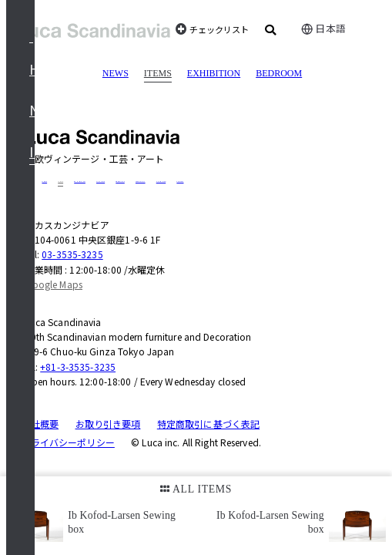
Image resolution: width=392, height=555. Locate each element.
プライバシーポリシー (68, 442)
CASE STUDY (141, 182)
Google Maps (54, 284)
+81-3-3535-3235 (78, 367)
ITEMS (158, 73)
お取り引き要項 (108, 424)
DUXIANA (101, 182)
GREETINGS (120, 182)
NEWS (116, 73)
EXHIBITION (214, 73)
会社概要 (40, 424)
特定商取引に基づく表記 (208, 424)
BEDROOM (279, 73)
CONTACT (180, 182)
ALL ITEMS (196, 489)
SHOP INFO (161, 182)
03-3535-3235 (72, 254)
